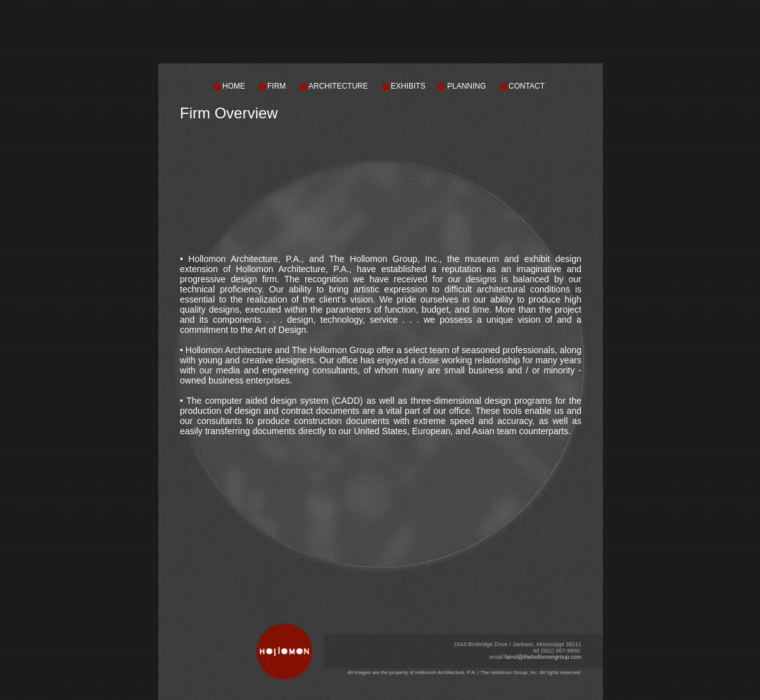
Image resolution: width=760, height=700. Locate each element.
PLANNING (466, 86)
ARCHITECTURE (338, 86)
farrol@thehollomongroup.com (543, 657)
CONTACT (527, 86)
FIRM (276, 86)
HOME (234, 86)
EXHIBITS (408, 86)
